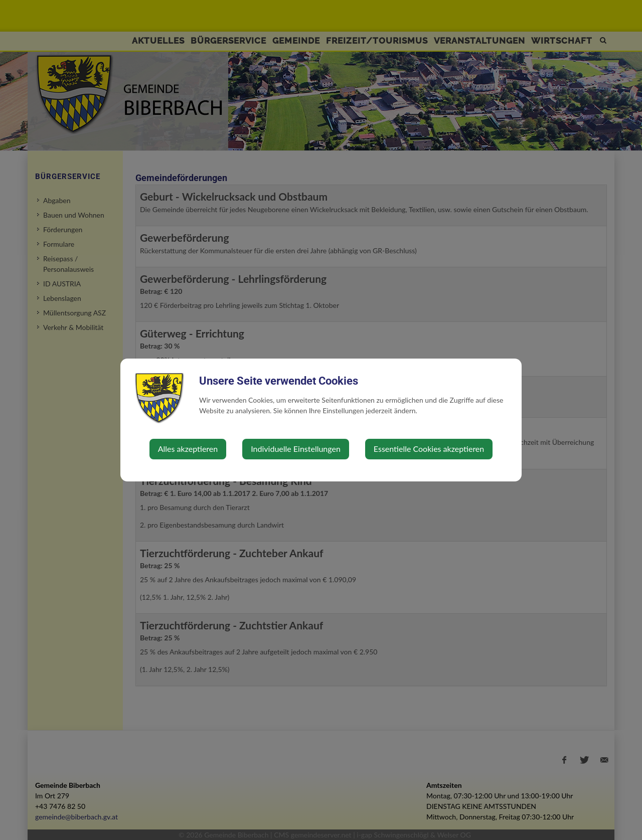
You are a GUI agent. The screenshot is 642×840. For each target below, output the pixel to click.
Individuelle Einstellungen (296, 449)
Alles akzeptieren (188, 449)
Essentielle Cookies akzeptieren (429, 449)
